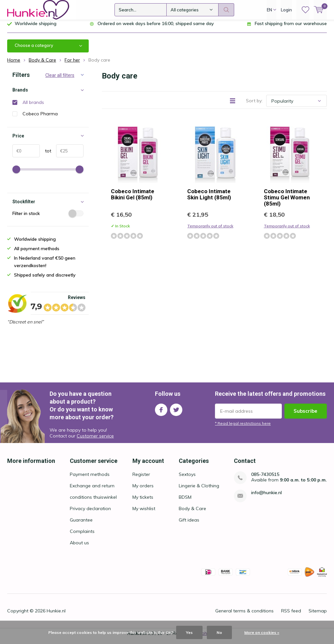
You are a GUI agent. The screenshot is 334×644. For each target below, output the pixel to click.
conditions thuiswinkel (93, 502)
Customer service (95, 440)
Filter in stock (48, 218)
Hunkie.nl (56, 616)
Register (141, 479)
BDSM (185, 502)
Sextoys (187, 479)
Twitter (176, 413)
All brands (33, 107)
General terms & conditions (244, 616)
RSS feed (291, 616)
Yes (189, 632)
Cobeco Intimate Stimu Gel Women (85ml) (287, 202)
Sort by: (254, 106)
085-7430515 (265, 479)
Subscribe (305, 416)
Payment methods (90, 479)
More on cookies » (262, 632)
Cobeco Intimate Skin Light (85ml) (209, 199)
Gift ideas (189, 525)
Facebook (161, 413)
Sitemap (318, 616)
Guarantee (81, 525)
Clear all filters (60, 80)
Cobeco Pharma (40, 119)
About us (79, 548)
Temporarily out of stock (210, 231)
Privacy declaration (90, 513)
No (219, 632)
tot (46, 156)
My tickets (143, 502)
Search (226, 10)
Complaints (82, 536)
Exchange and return (92, 491)
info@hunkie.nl (266, 498)
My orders (143, 491)
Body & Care (192, 513)
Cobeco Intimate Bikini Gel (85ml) (133, 199)
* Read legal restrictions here (243, 428)
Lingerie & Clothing (199, 491)
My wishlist (144, 513)
